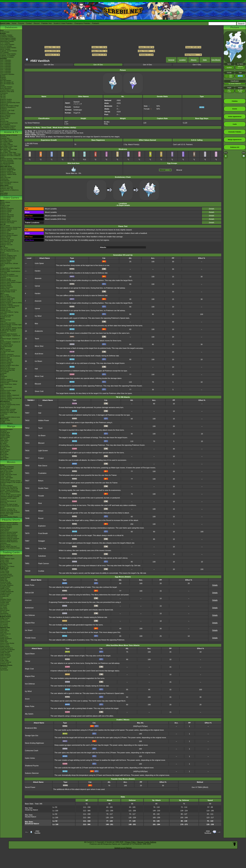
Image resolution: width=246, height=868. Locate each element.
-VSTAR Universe (6, 662)
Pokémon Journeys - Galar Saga (10, 154)
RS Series (3, 443)
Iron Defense (30, 615)
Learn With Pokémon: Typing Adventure (9, 313)
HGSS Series (4, 451)
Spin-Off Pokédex (6, 81)
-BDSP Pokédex (5, 49)
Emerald (3, 353)
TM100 (28, 571)
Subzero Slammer (32, 773)
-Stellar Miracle (5, 653)
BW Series (4, 453)
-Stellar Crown (5, 588)
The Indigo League (6, 140)
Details (212, 209)
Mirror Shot (39, 346)
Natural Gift (29, 593)
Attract (41, 511)
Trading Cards (11, 552)
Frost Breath (43, 533)
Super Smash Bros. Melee (8, 384)
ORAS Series (4, 458)
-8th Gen (3, 96)
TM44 (27, 503)
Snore (27, 699)
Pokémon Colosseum (7, 354)
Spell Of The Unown (6, 471)
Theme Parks (4, 118)
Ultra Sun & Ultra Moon (7, 249)
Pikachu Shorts (11, 520)
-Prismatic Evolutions (7, 585)
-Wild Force (4, 659)
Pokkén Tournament (6, 287)
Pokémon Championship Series (10, 103)
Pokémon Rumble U (7, 301)
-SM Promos (4, 623)
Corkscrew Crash (32, 751)
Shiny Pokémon (5, 165)
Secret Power (30, 787)
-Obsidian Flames (6, 599)
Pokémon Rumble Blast (8, 307)
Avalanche (39, 331)
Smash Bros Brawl (6, 347)
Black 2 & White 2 (6, 296)
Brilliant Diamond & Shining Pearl (11, 227)
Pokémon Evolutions (7, 171)
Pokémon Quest (5, 262)
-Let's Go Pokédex (6, 46)
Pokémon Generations (7, 168)
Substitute (42, 556)
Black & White (5, 295)
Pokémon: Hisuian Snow (8, 173)
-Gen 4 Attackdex (6, 65)
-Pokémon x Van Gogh (7, 110)
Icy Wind (38, 316)
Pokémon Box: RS (6, 361)
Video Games (11, 198)
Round (41, 518)
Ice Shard (29, 630)
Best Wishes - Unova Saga (9, 149)
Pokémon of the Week (7, 92)
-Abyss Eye (4, 629)
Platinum (3, 321)
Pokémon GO (4, 213)
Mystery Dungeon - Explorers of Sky (10, 336)
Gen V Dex (197, 65)
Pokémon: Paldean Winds (8, 174)
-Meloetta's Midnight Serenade (10, 496)
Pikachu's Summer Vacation (9, 523)
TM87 (27, 541)
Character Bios (5, 138)
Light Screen (43, 451)
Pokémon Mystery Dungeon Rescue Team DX (9, 236)
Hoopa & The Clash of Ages (9, 504)
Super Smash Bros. (6, 400)
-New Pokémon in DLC (7, 128)
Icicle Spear (39, 263)
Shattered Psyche (32, 766)
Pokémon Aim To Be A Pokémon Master (10, 156)
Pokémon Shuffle (5, 279)
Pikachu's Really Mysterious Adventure (9, 542)
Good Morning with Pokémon (9, 182)
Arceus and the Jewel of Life (9, 489)
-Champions (4, 93)
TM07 (27, 413)
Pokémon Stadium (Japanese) (10, 395)
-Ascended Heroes (6, 574)
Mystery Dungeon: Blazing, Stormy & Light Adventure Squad (11, 329)
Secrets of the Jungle (7, 514)
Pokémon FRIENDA (6, 423)
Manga (11, 426)
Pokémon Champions (7, 209)
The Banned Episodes (7, 163)
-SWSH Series (5, 604)
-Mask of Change (6, 656)
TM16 (27, 451)
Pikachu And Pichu (6, 526)
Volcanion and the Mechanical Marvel (10, 507)
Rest (40, 503)
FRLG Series (4, 445)
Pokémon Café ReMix (7, 215)
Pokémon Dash (5, 358)
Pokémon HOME (5, 231)
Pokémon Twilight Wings (8, 170)
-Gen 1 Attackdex (6, 60)
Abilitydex (3, 79)
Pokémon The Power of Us (9, 511)
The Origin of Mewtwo (7, 467)
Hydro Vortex (30, 758)
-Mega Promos (5, 618)
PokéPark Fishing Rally (7, 370)
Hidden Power (44, 420)
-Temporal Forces (6, 593)
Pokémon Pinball (5, 394)
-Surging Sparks (5, 587)
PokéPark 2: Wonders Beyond (10, 306)
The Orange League (7, 141)
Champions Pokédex (82, 23)
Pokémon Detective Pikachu (9, 517)
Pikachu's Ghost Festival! (8, 534)
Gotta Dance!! (5, 531)
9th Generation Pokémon (8, 126)
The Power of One (6, 470)
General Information (6, 429)
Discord (37, 23)
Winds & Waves (5, 202)
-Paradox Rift (4, 596)
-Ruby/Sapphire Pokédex (8, 38)
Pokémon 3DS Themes (7, 411)
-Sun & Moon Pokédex (7, 45)
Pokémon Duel (5, 289)
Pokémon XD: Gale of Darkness (10, 356)
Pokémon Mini (5, 383)
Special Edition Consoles (8, 409)
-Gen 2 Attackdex (6, 62)
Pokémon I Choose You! (8, 509)
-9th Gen (3, 95)
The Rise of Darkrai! (6, 486)
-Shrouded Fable (5, 590)
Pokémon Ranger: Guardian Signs (11, 325)
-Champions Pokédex (7, 57)
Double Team (43, 488)
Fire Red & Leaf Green (7, 351)
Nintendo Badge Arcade (8, 292)
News (2, 30)
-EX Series (4, 612)
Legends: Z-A (4, 207)
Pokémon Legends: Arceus (9, 229)
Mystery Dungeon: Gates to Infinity (11, 303)
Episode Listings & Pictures (9, 135)
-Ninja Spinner (5, 631)
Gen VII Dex (98, 65)
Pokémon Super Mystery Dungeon (11, 282)
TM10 (27, 420)
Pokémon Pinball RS (7, 362)
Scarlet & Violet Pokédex (63, 23)
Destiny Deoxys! (5, 479)
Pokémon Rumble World (8, 281)
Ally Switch (29, 714)
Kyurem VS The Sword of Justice (11, 495)
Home (14, 23)
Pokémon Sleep (5, 220)
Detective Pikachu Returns (8, 221)
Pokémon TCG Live (6, 245)
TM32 (27, 488)
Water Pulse (30, 585)
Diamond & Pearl (5, 320)
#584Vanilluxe (208, 832)
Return (41, 481)
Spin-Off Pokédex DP (7, 82)
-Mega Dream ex (5, 634)
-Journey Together (6, 584)
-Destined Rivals (5, 582)
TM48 (27, 518)
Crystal (2, 378)
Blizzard (38, 384)
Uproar (37, 286)
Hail (36, 369)
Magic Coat (29, 669)
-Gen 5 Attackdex (6, 66)
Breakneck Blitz (31, 728)
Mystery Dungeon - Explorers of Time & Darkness (10, 343)
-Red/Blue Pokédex (6, 35)
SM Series (3, 459)
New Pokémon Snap (7, 242)
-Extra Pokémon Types (7, 559)
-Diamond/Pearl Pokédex (8, 40)
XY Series (3, 456)
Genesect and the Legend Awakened (8, 499)
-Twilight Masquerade (7, 592)
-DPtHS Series (5, 610)
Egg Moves (216, 60)
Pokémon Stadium (6, 397)
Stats (205, 60)
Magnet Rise (30, 623)
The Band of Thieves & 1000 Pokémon (9, 277)
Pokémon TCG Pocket (7, 223)
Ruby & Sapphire (5, 350)
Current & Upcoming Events (9, 123)
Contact (29, 23)
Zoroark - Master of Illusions (9, 490)
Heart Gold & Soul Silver (8, 323)
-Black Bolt (4, 579)
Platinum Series (5, 450)
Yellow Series (4, 440)
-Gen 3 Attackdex (6, 63)
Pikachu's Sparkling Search (9, 540)
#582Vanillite (37, 832)
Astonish (38, 278)
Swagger (41, 541)
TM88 (27, 548)
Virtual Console (5, 408)
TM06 (27, 405)
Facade (41, 496)
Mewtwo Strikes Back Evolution (10, 512)
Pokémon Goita (5, 420)
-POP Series (4, 626)
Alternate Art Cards (6, 563)
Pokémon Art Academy (7, 274)
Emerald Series (5, 447)
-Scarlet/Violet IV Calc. (7, 90)
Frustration (42, 473)
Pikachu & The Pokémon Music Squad (10, 549)
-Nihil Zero (3, 632)
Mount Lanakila (51, 209)
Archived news (5, 32)
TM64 (27, 526)
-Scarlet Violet (5, 603)
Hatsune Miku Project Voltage (9, 106)
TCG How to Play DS (7, 315)
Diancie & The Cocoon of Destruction (8, 502)
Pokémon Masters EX (7, 216)
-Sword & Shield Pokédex (8, 48)
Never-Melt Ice (72, 172)
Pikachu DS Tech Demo (8, 369)
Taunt (37, 339)
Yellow (2, 389)
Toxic (40, 405)
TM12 (27, 428)
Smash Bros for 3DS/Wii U (8, 290)
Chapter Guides (5, 436)
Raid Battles (4, 565)
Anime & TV (11, 132)
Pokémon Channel (6, 359)
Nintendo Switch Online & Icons (10, 417)
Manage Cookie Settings (147, 842)
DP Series (3, 448)
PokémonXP (4, 104)
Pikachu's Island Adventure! (9, 535)
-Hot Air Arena (5, 645)
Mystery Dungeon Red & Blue (9, 365)
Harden (38, 271)
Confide (41, 571)
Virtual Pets (4, 414)
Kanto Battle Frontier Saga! (9, 146)
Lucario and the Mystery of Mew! (10, 481)
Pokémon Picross (6, 284)
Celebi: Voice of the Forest (8, 475)
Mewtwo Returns (5, 473)
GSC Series (4, 442)
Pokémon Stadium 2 (7, 380)
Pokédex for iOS (5, 317)
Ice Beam (38, 361)
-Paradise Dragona (6, 651)
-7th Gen (3, 98)
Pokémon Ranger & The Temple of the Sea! (11, 483)
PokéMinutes (4, 179)
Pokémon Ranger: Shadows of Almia (10, 340)
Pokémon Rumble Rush (8, 257)
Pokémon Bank (5, 270)
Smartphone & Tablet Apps (8, 412)
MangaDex (4, 431)
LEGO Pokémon (5, 115)
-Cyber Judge (4, 661)
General (171, 60)
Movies (11, 462)
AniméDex (3, 137)
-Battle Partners (5, 646)
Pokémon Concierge (7, 187)
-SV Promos (4, 620)
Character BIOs (5, 433)
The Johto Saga (5, 143)
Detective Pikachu (6, 260)
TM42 (27, 496)
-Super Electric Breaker (7, 650)
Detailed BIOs (5, 434)
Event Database (5, 125)
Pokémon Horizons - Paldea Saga (11, 159)
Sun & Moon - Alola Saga (8, 152)
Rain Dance (43, 466)
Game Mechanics (6, 88)
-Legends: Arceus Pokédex (9, 51)
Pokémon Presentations (8, 114)
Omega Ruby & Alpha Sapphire (10, 268)
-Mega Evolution (5, 577)
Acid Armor (39, 354)
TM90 (27, 556)
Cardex (2, 85)
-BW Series (4, 609)
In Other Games (5, 406)
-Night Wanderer (5, 654)
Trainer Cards (4, 560)
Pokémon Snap (5, 392)
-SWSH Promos (5, 621)
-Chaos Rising (5, 571)
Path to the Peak (5, 178)
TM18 (27, 466)
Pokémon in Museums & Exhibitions (8, 108)
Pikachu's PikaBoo (6, 528)
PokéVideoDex (5, 181)
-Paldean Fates (5, 595)
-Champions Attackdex (7, 74)
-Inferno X (3, 635)
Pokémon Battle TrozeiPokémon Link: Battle (10, 272)
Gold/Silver (4, 376)
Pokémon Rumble (6, 326)
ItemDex (3, 76)
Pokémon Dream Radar (8, 298)
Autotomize (29, 608)
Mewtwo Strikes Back (7, 468)
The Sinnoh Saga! (6, 148)
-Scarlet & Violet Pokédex (8, 54)
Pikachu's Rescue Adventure (9, 524)
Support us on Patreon (123, 848)
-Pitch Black (4, 570)
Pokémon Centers (6, 101)
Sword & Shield (5, 226)
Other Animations (6, 184)
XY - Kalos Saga (5, 151)
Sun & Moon (4, 248)
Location (182, 60)
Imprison (28, 600)
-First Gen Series (5, 615)
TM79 (27, 533)
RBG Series (4, 439)
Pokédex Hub (47, 23)
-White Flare (4, 581)
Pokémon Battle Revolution (9, 334)
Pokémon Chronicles (7, 160)
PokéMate (3, 373)
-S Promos (4, 668)
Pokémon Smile (5, 238)
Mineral (179, 170)
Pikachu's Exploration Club (9, 537)
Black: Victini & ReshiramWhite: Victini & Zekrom (10, 493)
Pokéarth (96, 23)
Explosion (42, 526)
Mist (36, 324)
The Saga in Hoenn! (6, 145)
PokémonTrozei (5, 367)
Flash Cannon (44, 563)
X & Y (2, 267)
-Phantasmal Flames (7, 576)
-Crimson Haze (5, 657)
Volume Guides (5, 437)
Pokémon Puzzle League (8, 390)
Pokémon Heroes (6, 476)
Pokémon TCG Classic (7, 566)
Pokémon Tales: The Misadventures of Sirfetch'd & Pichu (9, 190)
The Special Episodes (7, 162)
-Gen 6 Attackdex (6, 68)
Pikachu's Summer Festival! (9, 532)
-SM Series (4, 606)
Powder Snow (30, 638)
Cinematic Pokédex (6, 87)
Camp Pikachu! (5, 529)
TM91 (27, 563)
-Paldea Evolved (5, 601)
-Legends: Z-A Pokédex (8, 56)
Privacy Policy (131, 842)
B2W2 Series (4, 454)
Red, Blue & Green (6, 387)
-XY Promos (4, 624)
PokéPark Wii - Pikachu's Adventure (8, 332)
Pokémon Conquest (6, 304)
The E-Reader (5, 372)
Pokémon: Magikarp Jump (8, 256)
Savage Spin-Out (32, 735)
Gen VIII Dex (49, 65)
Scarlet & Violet (5, 205)
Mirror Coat (39, 376)
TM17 (27, 458)
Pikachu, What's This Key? (9, 546)
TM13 (27, 435)
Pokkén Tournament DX (8, 259)
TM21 (27, 473)
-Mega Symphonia (6, 639)
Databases (11, 27)
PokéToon (3, 176)
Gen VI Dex (148, 65)
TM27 (27, 481)
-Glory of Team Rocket (7, 643)
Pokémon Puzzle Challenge (9, 381)
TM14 (27, 443)
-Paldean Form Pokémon (8, 129)
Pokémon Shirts (5, 117)
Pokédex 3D (4, 309)
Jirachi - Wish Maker (7, 478)
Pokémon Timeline (6, 99)
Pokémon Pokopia (6, 210)
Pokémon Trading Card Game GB (11, 398)
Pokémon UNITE (5, 218)
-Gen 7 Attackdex (6, 70)
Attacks (194, 60)
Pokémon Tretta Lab (7, 300)
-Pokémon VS (5, 664)
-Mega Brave (4, 637)
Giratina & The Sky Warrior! (9, 487)
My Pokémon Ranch (7, 345)
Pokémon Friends (6, 212)
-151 (2, 598)
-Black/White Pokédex (7, 41)
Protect (41, 458)
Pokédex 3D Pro (5, 311)
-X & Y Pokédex (5, 43)
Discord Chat (4, 121)
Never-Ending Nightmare (34, 743)
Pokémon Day (5, 112)
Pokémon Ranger (6, 364)
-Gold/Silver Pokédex (7, 37)
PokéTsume (4, 195)
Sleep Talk (42, 548)
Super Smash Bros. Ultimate (9, 263)
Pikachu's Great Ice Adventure (10, 539)
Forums (21, 23)
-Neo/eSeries (4, 613)
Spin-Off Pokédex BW (7, 84)
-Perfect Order (5, 573)
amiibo (2, 416)
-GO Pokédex (4, 52)
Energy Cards (4, 562)
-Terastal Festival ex (6, 648)
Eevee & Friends (5, 545)
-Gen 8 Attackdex (6, 71)
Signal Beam (30, 654)
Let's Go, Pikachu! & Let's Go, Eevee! (10, 252)
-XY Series (4, 607)
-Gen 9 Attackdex (6, 73)
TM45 (27, 511)
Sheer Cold (39, 391)
